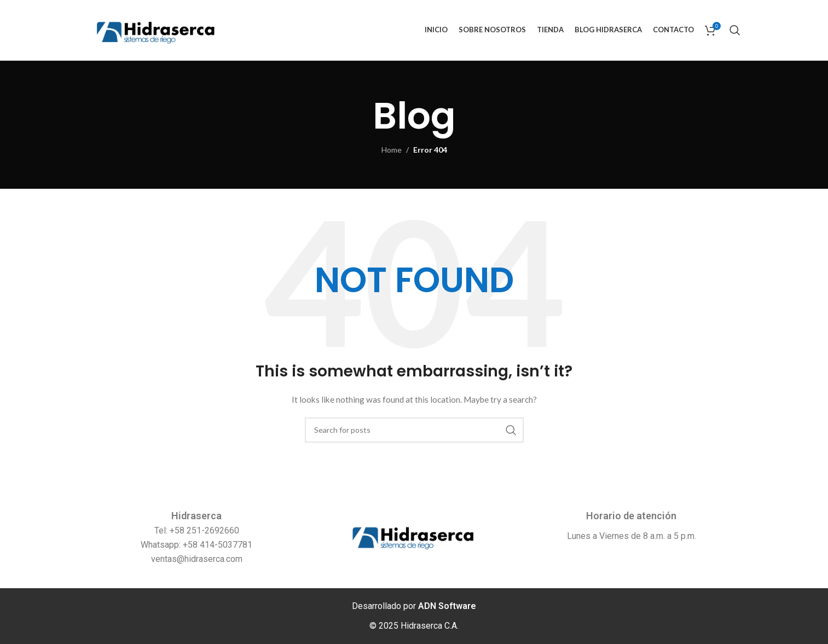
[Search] (735, 30)
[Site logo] (157, 29)
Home (392, 150)
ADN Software (447, 606)
